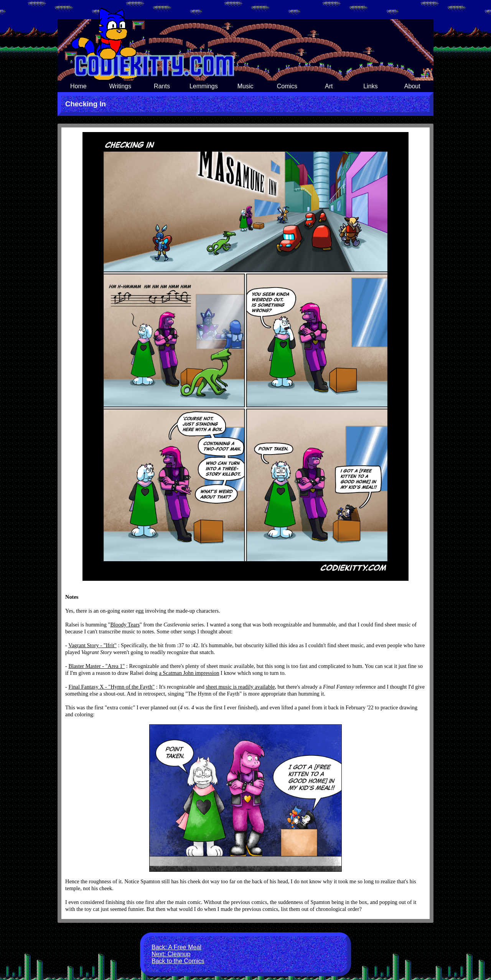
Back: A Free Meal (176, 947)
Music (245, 86)
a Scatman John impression (189, 673)
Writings (120, 86)
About (412, 86)
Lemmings (204, 86)
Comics (287, 86)
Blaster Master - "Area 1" (96, 666)
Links (370, 86)
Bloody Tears (125, 625)
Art (329, 86)
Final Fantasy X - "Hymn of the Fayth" (111, 687)
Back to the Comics (178, 961)
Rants (162, 86)
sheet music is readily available (240, 687)
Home (78, 86)
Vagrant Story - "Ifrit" (92, 645)
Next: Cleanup (171, 954)
